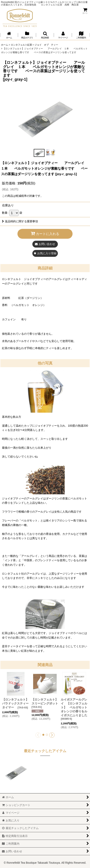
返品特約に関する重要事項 (20, 221)
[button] (45, 35)
